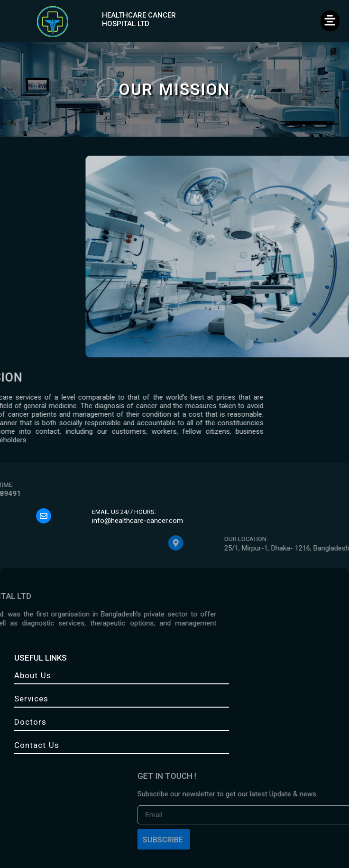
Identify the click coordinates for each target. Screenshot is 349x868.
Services (31, 699)
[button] (330, 21)
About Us (33, 675)
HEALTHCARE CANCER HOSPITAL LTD (139, 19)
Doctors (30, 722)
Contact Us (37, 745)
